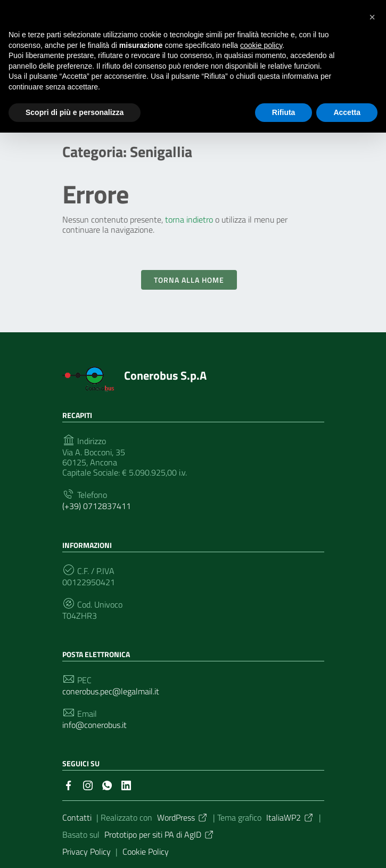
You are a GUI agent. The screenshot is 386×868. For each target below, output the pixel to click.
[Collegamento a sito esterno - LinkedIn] (126, 784)
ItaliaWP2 (290, 817)
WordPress (183, 817)
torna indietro (189, 219)
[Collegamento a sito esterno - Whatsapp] (107, 784)
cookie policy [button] (261, 45)
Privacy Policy (87, 851)
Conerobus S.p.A (165, 375)
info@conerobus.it (95, 725)
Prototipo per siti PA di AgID (159, 834)
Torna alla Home (189, 280)
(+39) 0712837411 (97, 506)
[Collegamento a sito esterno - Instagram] (88, 784)
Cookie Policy (146, 851)
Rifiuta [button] (284, 112)
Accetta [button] (347, 112)
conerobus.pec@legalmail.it (111, 691)
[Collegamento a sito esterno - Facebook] (69, 784)
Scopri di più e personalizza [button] (75, 112)
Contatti (77, 817)
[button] (372, 17)
